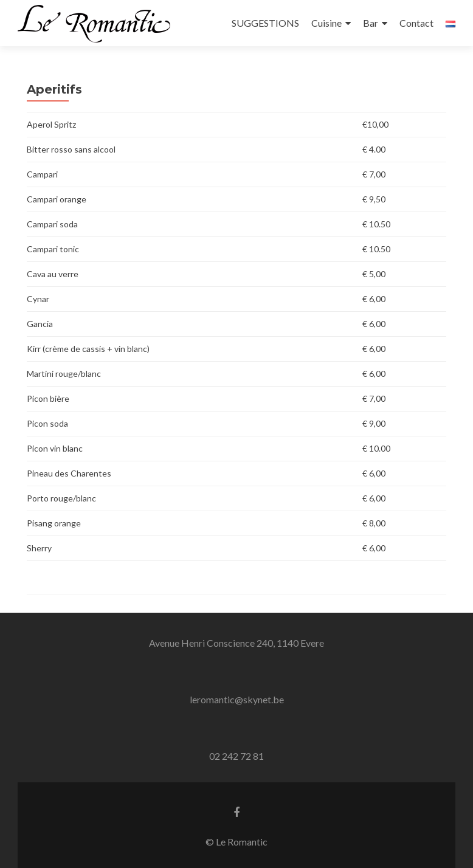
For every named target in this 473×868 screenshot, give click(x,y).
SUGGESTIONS (265, 23)
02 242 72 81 (236, 756)
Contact (416, 23)
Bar (371, 23)
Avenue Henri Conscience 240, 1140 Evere (236, 643)
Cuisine (326, 23)
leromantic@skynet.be (237, 699)
